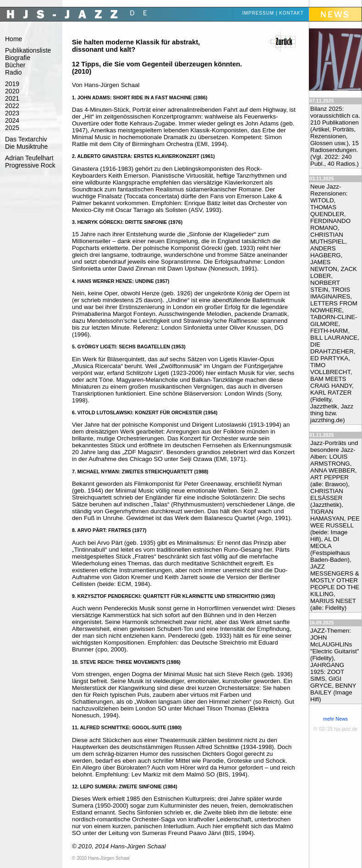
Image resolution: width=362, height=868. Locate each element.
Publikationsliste (28, 50)
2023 (12, 113)
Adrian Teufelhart (29, 158)
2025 (12, 128)
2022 (12, 106)
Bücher (15, 65)
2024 (12, 120)
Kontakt (291, 13)
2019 (12, 84)
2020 (12, 91)
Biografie (18, 58)
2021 (12, 98)
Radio (14, 72)
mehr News (335, 719)
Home (14, 39)
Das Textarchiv (26, 139)
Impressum (258, 13)
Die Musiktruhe (26, 146)
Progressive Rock (30, 165)
